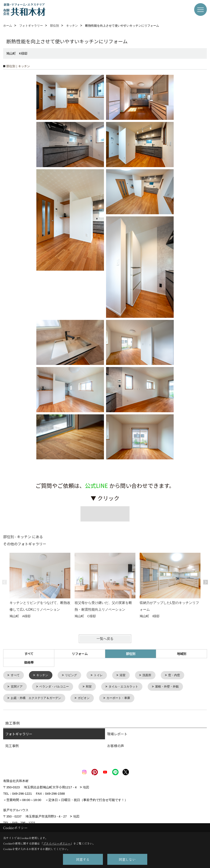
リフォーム (80, 654)
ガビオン (88, 699)
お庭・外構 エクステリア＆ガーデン (38, 699)
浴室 (127, 675)
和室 (93, 687)
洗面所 (152, 675)
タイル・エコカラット (129, 687)
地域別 (182, 654)
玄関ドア (17, 687)
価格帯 (29, 662)
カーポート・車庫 (124, 699)
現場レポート (117, 735)
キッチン (44, 675)
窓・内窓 (180, 675)
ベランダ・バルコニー (56, 687)
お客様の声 (116, 747)
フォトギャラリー (19, 735)
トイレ (102, 675)
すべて (29, 654)
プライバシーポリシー (57, 843)
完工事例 (12, 747)
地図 (86, 788)
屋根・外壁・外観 (174, 687)
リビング (74, 675)
